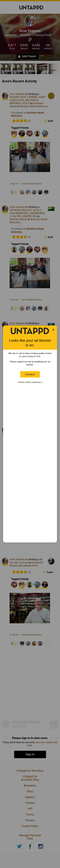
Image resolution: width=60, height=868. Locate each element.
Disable (30, 374)
